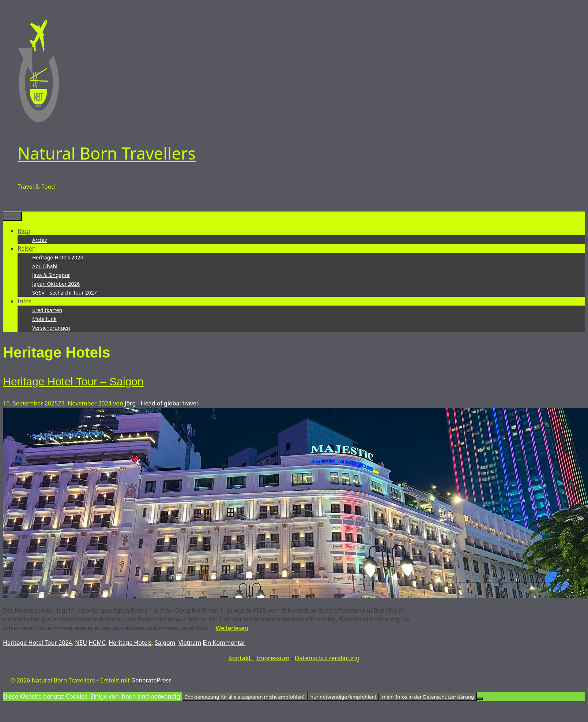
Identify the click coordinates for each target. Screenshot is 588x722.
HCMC (97, 643)
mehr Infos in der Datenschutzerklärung (428, 697)
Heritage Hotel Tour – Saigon (73, 381)
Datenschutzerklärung (327, 658)
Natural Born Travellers (107, 153)
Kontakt (240, 658)
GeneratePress (151, 680)
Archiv (40, 240)
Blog (24, 231)
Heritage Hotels (130, 643)
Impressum (273, 658)
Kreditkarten (47, 310)
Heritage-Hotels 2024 (58, 257)
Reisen (27, 248)
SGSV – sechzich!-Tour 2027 (65, 293)
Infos (24, 301)
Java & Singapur (51, 275)
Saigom (165, 643)
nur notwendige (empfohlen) (343, 697)
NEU (81, 643)
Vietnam (190, 643)
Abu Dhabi (45, 266)
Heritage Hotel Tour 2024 (37, 643)
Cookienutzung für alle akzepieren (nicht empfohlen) (245, 697)
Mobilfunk (44, 319)
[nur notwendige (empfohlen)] (480, 699)
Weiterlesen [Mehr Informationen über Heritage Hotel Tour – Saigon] (232, 628)
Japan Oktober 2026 (56, 284)
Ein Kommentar (224, 643)
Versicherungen (51, 328)
